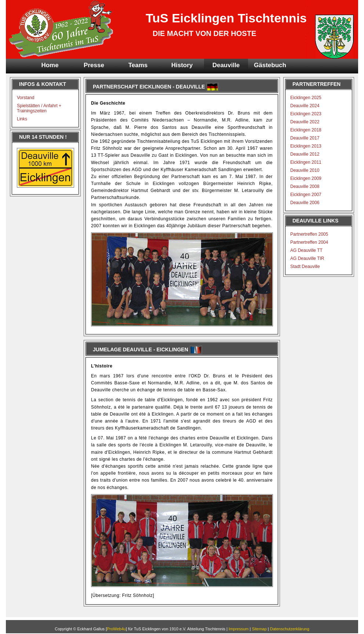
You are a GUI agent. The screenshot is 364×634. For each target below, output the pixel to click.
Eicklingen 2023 (306, 114)
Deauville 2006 (305, 203)
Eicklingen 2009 (306, 178)
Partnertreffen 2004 (309, 242)
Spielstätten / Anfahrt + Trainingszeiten (39, 108)
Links (22, 119)
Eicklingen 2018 (306, 130)
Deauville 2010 (305, 170)
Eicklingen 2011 (306, 162)
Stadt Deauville (305, 267)
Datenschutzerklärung (290, 629)
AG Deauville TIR (307, 258)
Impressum (239, 629)
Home (50, 65)
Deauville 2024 (305, 106)
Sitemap (259, 629)
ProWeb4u (116, 629)
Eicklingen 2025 (306, 98)
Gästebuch (270, 65)
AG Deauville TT (306, 250)
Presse (94, 65)
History (182, 65)
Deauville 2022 (305, 122)
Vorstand (26, 98)
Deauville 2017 (305, 138)
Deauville (226, 65)
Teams (138, 65)
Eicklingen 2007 (306, 195)
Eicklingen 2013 (306, 146)
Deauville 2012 (305, 154)
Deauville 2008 (305, 186)
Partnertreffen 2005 (309, 234)
